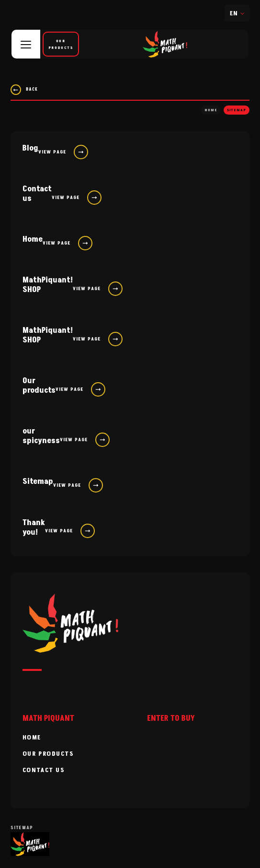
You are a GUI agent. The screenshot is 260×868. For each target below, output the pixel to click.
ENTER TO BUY (171, 718)
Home (211, 110)
